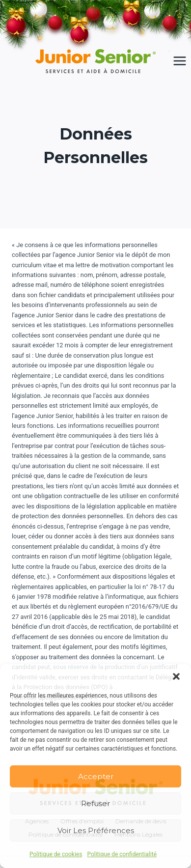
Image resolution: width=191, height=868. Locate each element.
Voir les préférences (96, 830)
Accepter (96, 776)
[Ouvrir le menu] (179, 61)
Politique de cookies (56, 854)
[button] (176, 676)
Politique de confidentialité (122, 854)
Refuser (95, 803)
